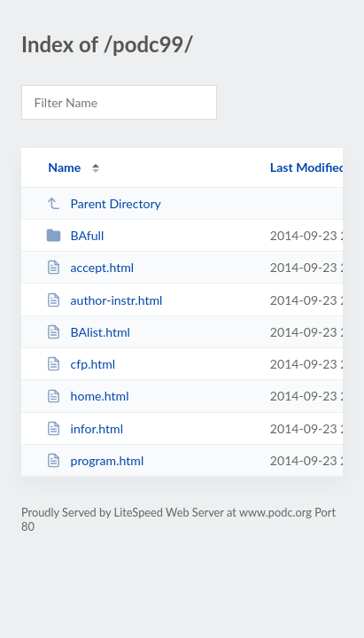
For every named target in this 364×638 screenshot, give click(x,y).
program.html (95, 460)
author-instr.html (104, 300)
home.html (87, 396)
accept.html (90, 267)
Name (64, 167)
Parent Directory (104, 203)
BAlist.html (88, 332)
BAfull (75, 235)
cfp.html (81, 364)
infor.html (85, 428)
